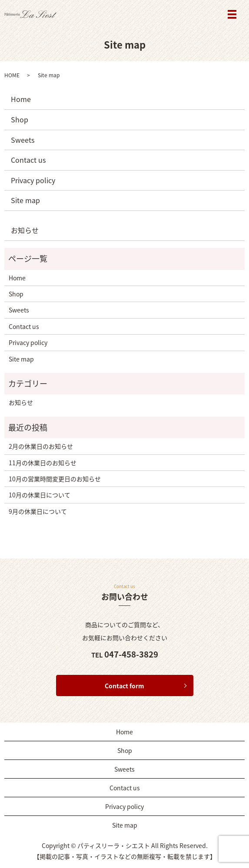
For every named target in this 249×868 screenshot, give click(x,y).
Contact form (124, 686)
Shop (20, 119)
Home (21, 99)
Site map (25, 200)
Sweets (23, 140)
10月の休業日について (40, 495)
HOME (12, 75)
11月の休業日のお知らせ (43, 463)
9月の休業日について (38, 511)
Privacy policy (33, 180)
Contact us (28, 160)
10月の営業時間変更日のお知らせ (55, 479)
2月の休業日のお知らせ (41, 446)
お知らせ (25, 230)
